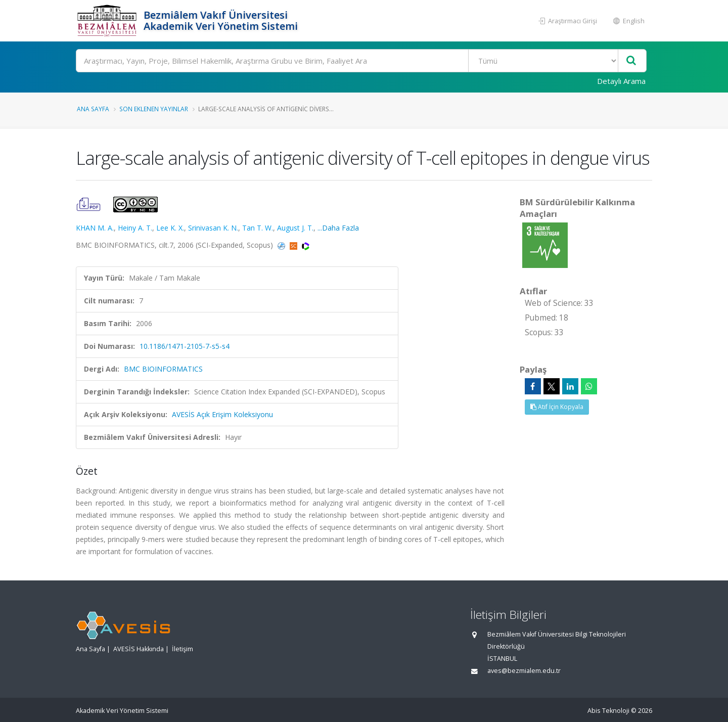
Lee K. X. (170, 228)
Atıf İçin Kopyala (557, 407)
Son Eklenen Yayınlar (154, 109)
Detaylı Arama (621, 81)
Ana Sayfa (93, 109)
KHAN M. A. (95, 228)
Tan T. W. (258, 228)
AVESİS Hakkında (139, 649)
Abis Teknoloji (608, 711)
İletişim (183, 649)
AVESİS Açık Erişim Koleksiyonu (222, 414)
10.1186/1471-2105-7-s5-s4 (185, 346)
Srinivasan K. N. (213, 228)
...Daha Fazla (338, 228)
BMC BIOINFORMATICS (163, 369)
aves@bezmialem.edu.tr (524, 671)
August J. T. (295, 228)
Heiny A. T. (135, 228)
